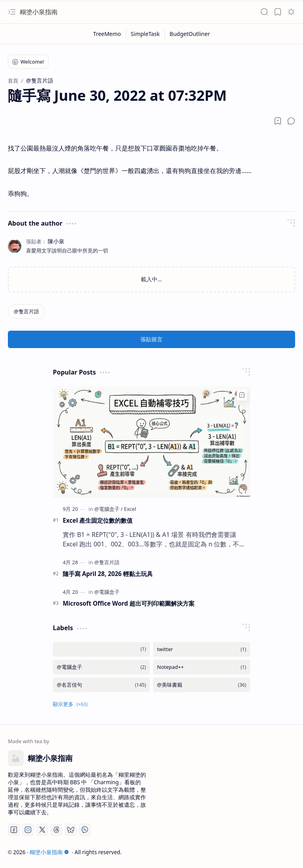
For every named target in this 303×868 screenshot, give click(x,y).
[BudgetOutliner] (190, 34)
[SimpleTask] (146, 34)
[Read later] (278, 121)
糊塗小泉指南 (39, 12)
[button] (12, 12)
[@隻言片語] (26, 312)
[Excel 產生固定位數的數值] (151, 442)
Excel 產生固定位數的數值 (98, 520)
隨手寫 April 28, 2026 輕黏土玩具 (108, 574)
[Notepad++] (202, 667)
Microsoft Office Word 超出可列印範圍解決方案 (129, 603)
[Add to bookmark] (242, 395)
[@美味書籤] (202, 685)
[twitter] (202, 649)
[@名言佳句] (101, 685)
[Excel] (130, 509)
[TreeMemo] (107, 34)
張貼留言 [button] (151, 339)
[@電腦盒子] (108, 509)
